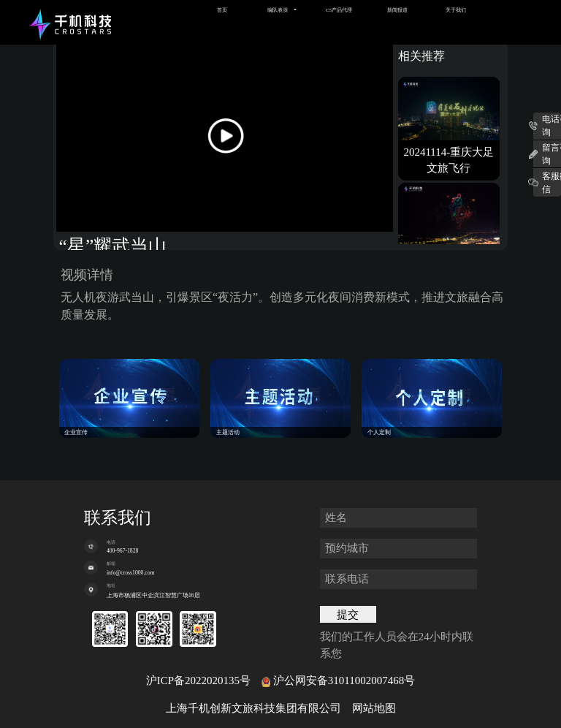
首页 (222, 10)
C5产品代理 (339, 10)
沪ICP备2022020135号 (198, 680)
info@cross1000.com (131, 573)
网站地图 (374, 708)
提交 (348, 615)
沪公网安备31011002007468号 (344, 680)
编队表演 (278, 10)
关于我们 (456, 10)
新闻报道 (397, 10)
